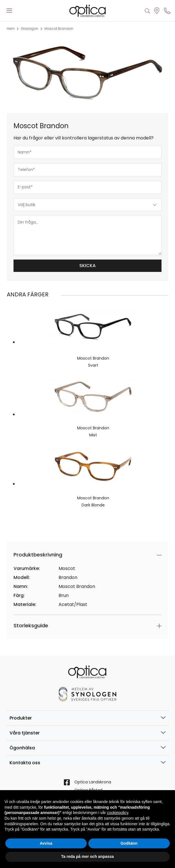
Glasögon (30, 29)
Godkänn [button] (129, 843)
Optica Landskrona (93, 782)
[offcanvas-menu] (9, 11)
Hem (11, 29)
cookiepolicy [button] (117, 813)
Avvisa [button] (46, 843)
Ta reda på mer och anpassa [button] (87, 856)
